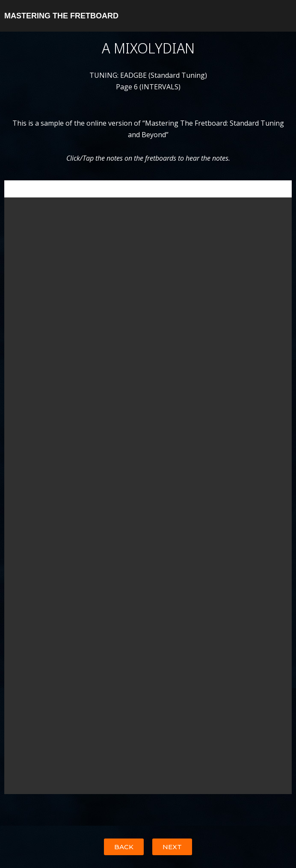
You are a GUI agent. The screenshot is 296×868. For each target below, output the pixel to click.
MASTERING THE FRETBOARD (61, 16)
